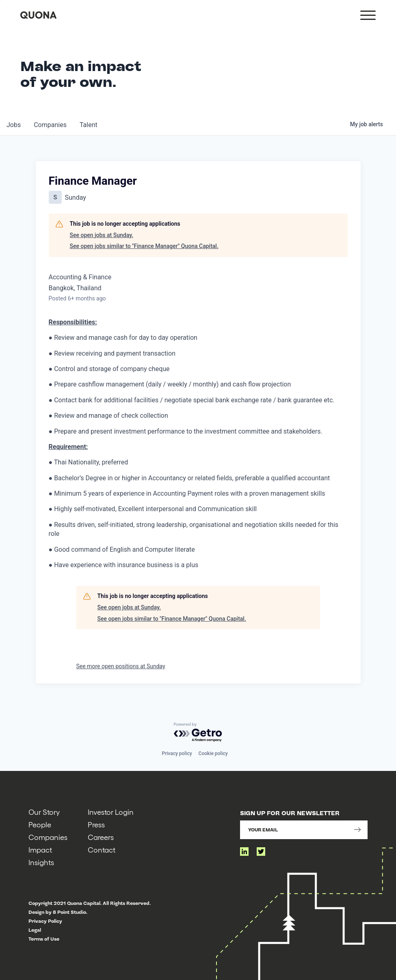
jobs (14, 125)
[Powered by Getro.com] (198, 733)
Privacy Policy (45, 921)
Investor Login (111, 812)
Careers (101, 837)
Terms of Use (44, 939)
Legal (35, 930)
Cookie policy (213, 753)
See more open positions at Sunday (121, 666)
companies (50, 125)
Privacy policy (177, 753)
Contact (102, 849)
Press (96, 824)
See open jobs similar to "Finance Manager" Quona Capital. (144, 246)
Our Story (44, 812)
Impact (40, 849)
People (40, 824)
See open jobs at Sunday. (102, 235)
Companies (48, 837)
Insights (41, 862)
